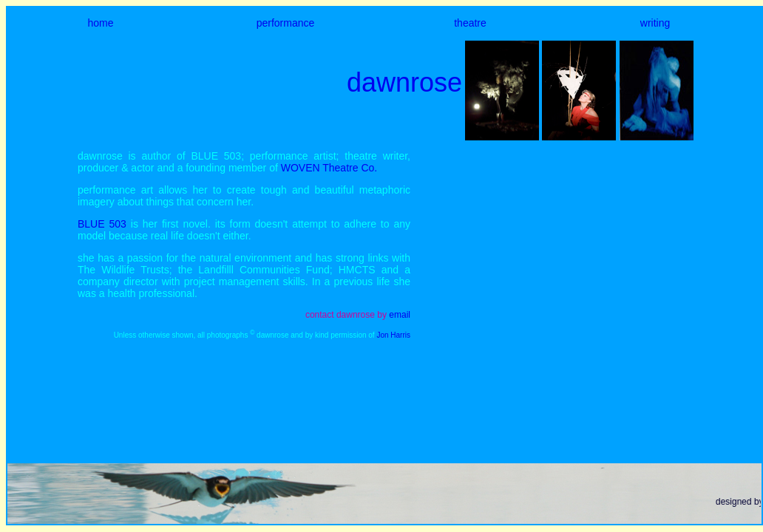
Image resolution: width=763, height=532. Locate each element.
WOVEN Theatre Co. (329, 168)
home (100, 23)
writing (655, 23)
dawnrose (404, 82)
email (400, 315)
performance (286, 23)
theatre (470, 23)
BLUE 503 (102, 224)
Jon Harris (393, 335)
